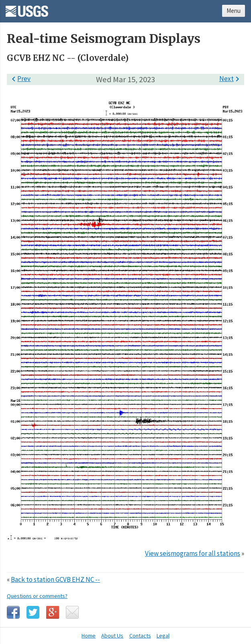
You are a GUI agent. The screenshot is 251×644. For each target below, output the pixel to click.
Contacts (140, 636)
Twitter (33, 612)
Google (53, 612)
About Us (112, 636)
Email (72, 612)
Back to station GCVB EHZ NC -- (55, 579)
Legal (163, 636)
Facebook (13, 612)
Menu (234, 11)
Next (231, 79)
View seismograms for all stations (193, 553)
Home (89, 636)
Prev (20, 79)
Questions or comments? (37, 596)
